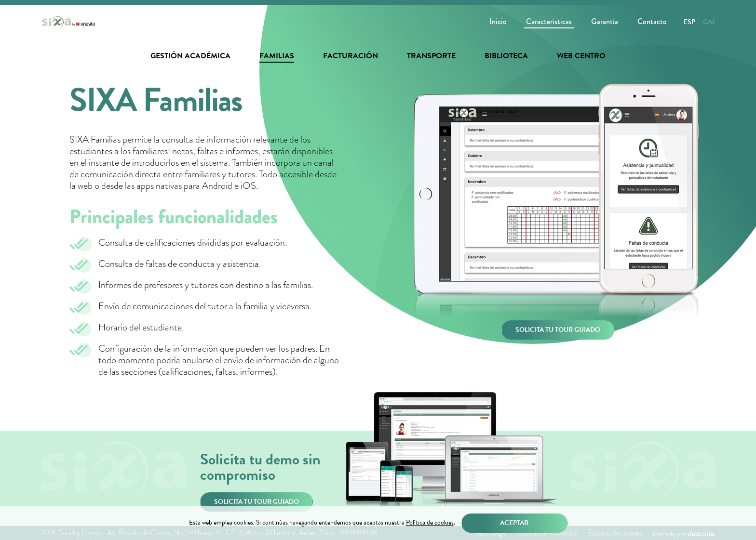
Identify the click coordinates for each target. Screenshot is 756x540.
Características (549, 21)
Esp (689, 22)
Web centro (581, 56)
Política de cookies (430, 523)
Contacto (652, 21)
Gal (709, 22)
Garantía (605, 21)
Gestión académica (190, 56)
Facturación (351, 56)
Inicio (498, 21)
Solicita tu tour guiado (558, 330)
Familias (277, 56)
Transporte (431, 56)
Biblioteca (506, 56)
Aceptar (514, 523)
